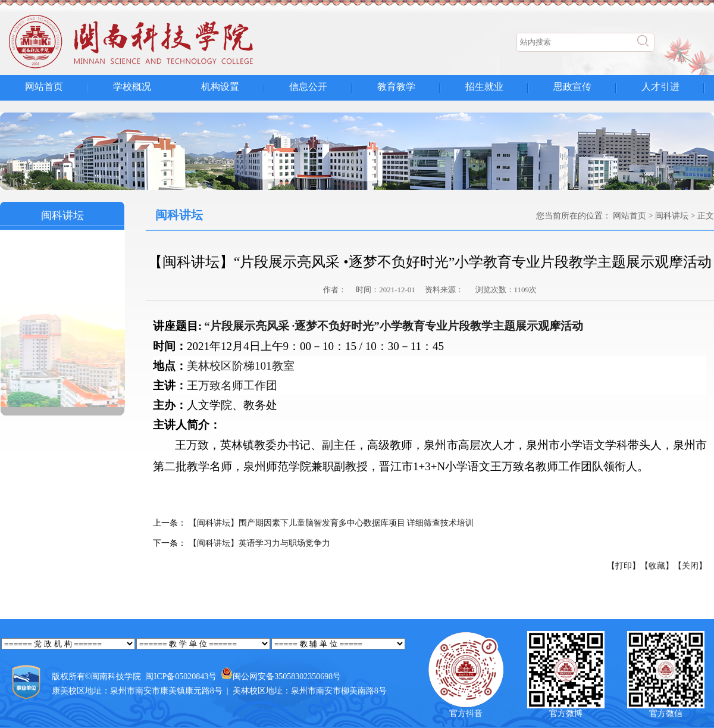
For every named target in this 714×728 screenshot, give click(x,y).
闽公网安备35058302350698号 (287, 677)
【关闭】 (690, 566)
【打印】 (624, 566)
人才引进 (660, 87)
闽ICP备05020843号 (181, 677)
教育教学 (396, 87)
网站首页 (44, 87)
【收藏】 (657, 566)
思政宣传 (572, 87)
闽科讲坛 (672, 216)
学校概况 (132, 87)
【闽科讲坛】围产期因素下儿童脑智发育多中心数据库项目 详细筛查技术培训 (330, 523)
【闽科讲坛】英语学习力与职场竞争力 (258, 543)
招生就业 (484, 87)
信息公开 (308, 87)
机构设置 (220, 87)
